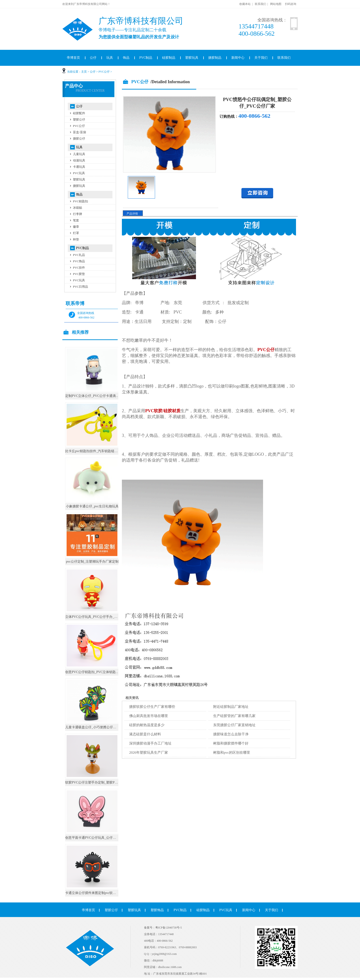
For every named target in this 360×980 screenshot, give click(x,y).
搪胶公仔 (79, 139)
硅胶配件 (79, 113)
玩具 (110, 58)
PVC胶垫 (79, 274)
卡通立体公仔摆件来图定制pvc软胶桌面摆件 (97, 893)
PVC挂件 (79, 268)
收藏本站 (245, 4)
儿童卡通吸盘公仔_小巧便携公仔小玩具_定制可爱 (101, 727)
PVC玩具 (79, 173)
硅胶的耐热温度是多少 (147, 725)
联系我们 (260, 4)
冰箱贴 (78, 208)
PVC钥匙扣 (80, 201)
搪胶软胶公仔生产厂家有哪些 (152, 707)
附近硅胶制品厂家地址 (231, 707)
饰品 (126, 58)
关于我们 (261, 58)
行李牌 (78, 214)
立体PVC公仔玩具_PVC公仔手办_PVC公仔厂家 (100, 617)
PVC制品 (146, 58)
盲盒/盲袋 (80, 132)
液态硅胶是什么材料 (145, 734)
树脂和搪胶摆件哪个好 (231, 743)
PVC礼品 (79, 255)
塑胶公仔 (79, 120)
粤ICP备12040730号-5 (169, 928)
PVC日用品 (80, 287)
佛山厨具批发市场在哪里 (149, 716)
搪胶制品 (215, 58)
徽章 (76, 227)
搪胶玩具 (79, 186)
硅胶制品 (169, 58)
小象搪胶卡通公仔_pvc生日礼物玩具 (92, 506)
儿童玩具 (79, 154)
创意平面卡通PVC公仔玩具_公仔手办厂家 (96, 838)
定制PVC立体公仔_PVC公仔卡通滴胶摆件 (95, 396)
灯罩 (76, 233)
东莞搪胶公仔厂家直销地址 (234, 725)
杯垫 (76, 239)
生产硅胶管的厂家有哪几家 (234, 716)
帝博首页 (73, 58)
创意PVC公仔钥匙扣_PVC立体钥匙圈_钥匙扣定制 (101, 672)
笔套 (76, 220)
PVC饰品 (79, 261)
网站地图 (276, 4)
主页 (84, 72)
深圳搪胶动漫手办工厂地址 (150, 743)
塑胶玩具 (192, 58)
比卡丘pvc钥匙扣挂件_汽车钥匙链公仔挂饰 (96, 451)
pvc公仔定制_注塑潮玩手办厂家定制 (92, 562)
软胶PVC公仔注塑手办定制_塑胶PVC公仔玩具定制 (102, 782)
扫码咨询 (291, 4)
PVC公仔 (104, 72)
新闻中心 (238, 58)
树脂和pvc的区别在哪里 (232, 753)
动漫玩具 (79, 160)
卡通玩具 (79, 167)
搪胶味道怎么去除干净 (231, 734)
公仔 (93, 58)
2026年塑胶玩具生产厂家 (149, 753)
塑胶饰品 (157, 910)
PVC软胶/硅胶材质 (163, 411)
